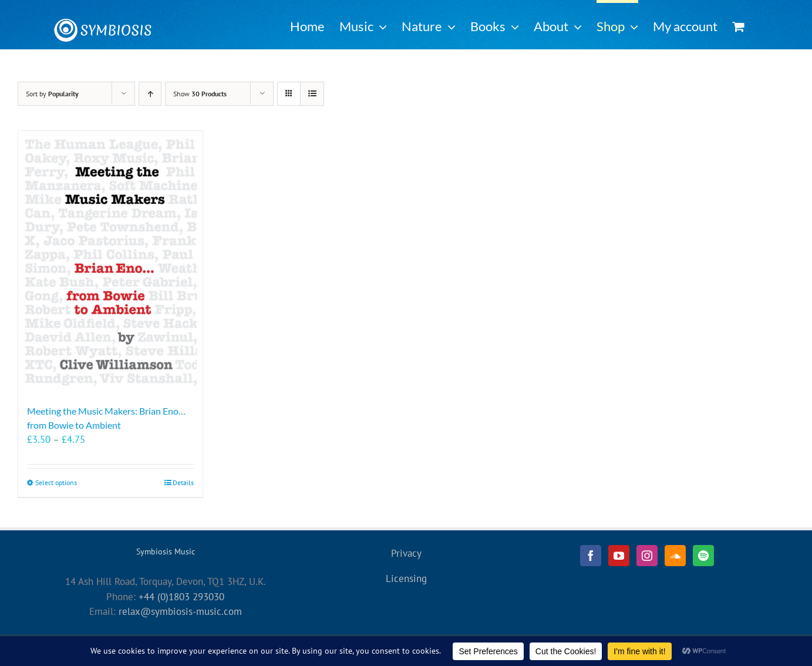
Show (200, 94)
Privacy (406, 553)
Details (183, 482)
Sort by (52, 94)
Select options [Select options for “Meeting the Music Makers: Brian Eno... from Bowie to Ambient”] (56, 482)
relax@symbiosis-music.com (180, 611)
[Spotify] (703, 556)
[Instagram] (647, 556)
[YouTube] (619, 556)
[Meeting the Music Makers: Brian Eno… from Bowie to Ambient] (110, 262)
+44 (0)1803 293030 (181, 597)
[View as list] (312, 94)
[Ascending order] (150, 94)
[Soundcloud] (675, 556)
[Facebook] (591, 556)
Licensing (406, 578)
